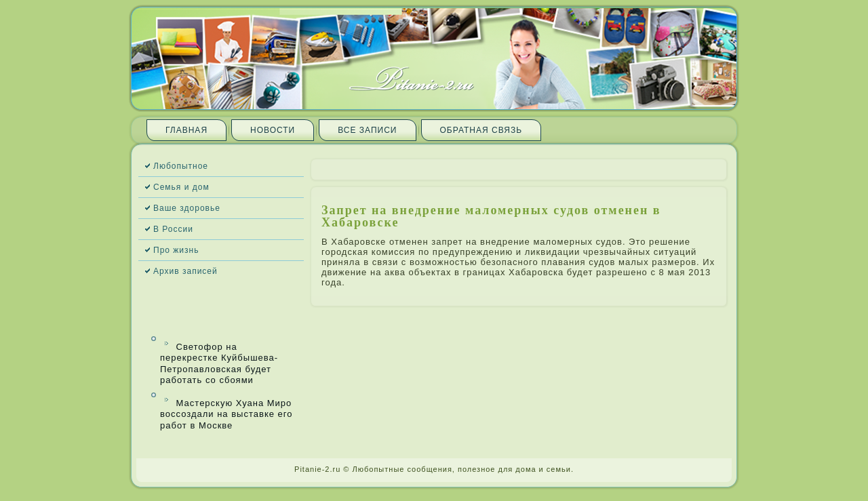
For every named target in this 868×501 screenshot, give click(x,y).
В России (173, 229)
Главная (186, 130)
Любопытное (181, 166)
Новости (273, 130)
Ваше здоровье (187, 208)
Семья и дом (181, 187)
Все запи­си (367, 130)
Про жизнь (176, 250)
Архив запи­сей (185, 271)
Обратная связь (481, 130)
